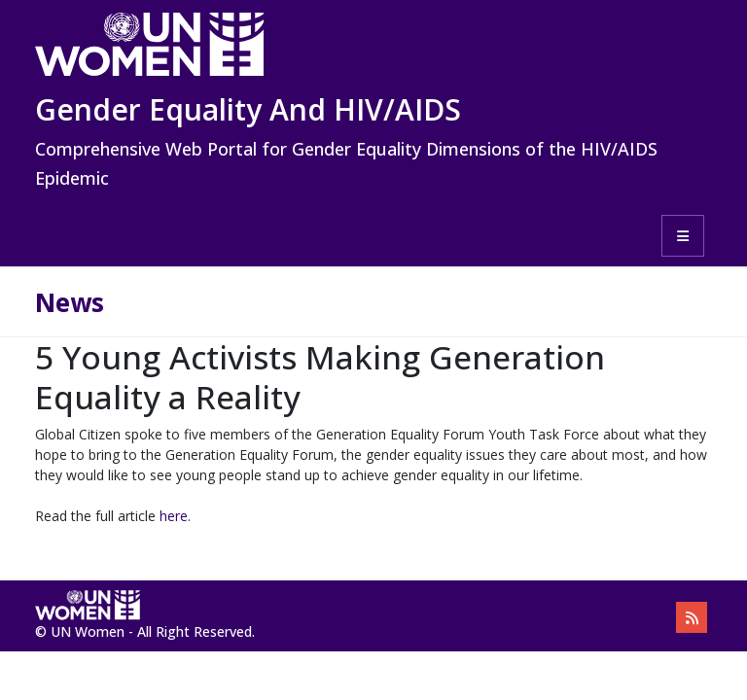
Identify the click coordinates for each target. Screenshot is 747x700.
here (174, 516)
